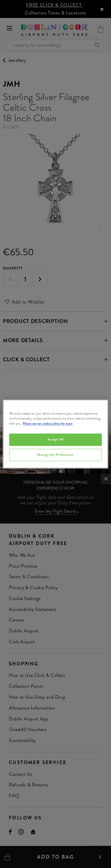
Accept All (56, 440)
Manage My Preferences (55, 455)
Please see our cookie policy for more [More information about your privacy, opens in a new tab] (48, 424)
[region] (55, 434)
